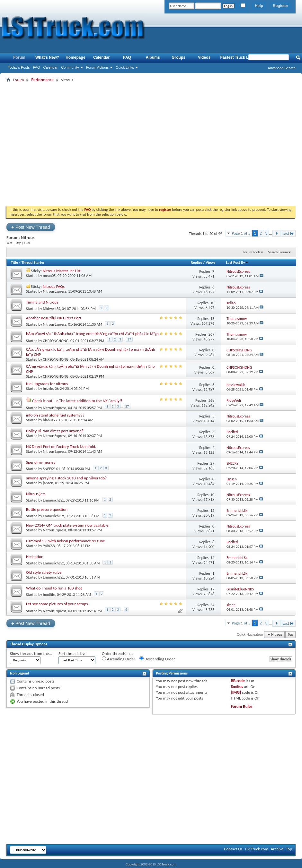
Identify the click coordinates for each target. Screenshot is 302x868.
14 (212, 558)
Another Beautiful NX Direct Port (54, 318)
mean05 (49, 276)
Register (280, 6)
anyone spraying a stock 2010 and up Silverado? (66, 478)
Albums (153, 57)
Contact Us (233, 849)
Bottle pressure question (47, 509)
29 (212, 463)
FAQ (37, 67)
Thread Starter (33, 262)
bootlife (49, 595)
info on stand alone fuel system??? (55, 415)
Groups (178, 57)
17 (212, 589)
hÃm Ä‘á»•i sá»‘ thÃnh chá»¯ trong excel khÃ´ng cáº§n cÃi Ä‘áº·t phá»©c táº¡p (92, 334)
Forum (19, 57)
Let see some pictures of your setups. (58, 604)
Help (259, 6)
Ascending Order (119, 659)
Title (14, 262)
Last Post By (237, 262)
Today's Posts (19, 67)
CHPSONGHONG (56, 340)
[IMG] (236, 692)
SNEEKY (49, 469)
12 (212, 511)
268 (211, 400)
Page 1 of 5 (241, 233)
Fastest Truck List (237, 57)
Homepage (75, 57)
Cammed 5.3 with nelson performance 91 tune (66, 541)
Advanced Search (282, 68)
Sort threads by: (72, 653)
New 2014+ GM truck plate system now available (67, 525)
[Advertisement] (60, 144)
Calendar (51, 67)
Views (210, 262)
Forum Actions (97, 67)
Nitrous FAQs (54, 286)
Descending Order (157, 659)
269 (211, 334)
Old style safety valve (44, 572)
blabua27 (50, 420)
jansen (48, 483)
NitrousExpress (55, 291)
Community (70, 67)
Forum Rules (241, 706)
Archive (277, 849)
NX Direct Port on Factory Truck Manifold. (61, 447)
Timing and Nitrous (42, 302)
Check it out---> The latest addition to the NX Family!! (77, 401)
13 (212, 319)
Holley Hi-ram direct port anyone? (55, 431)
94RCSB (49, 546)
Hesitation (35, 557)
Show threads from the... (31, 653)
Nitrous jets (36, 494)
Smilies (237, 687)
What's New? (47, 57)
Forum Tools (252, 252)
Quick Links (125, 67)
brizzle (48, 389)
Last (288, 233)
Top (290, 635)
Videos (204, 57)
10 (212, 303)
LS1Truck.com (257, 849)
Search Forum (278, 252)
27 (129, 339)
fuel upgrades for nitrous (47, 384)
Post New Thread (31, 227)
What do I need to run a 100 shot (54, 588)
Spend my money (41, 462)
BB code (238, 681)
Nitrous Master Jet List (62, 271)
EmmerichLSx (53, 500)
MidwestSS (52, 309)
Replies (197, 262)
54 (212, 605)
